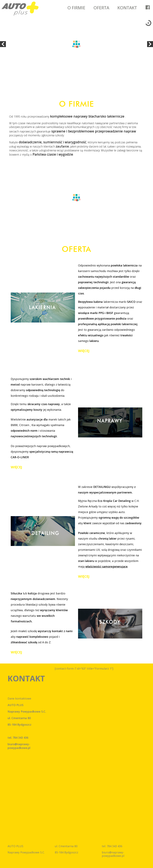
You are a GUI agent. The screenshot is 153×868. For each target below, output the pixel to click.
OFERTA (101, 8)
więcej (84, 351)
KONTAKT (127, 8)
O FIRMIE (76, 8)
